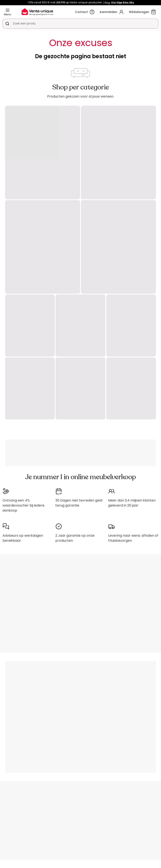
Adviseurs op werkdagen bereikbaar (23, 538)
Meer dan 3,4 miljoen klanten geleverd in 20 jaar (132, 503)
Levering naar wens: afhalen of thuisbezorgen (133, 538)
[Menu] (8, 10)
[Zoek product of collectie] (7, 24)
